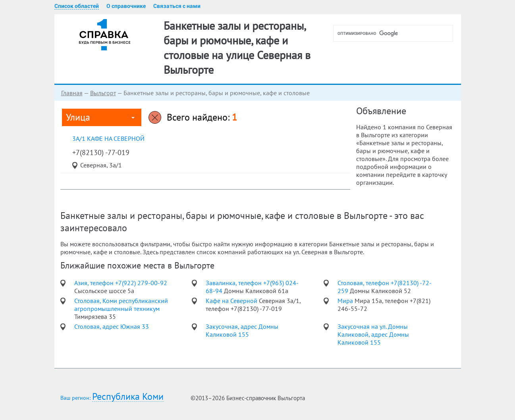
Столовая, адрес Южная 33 (112, 326)
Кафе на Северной (232, 301)
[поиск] (396, 33)
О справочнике (126, 6)
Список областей (77, 6)
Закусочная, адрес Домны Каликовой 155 (242, 330)
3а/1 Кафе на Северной (108, 138)
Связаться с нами (177, 6)
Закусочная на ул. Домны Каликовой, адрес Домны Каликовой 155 (373, 334)
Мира (346, 301)
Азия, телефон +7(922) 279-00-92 (121, 283)
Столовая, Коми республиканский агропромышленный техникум (121, 305)
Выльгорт (103, 93)
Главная (72, 93)
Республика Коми (128, 397)
